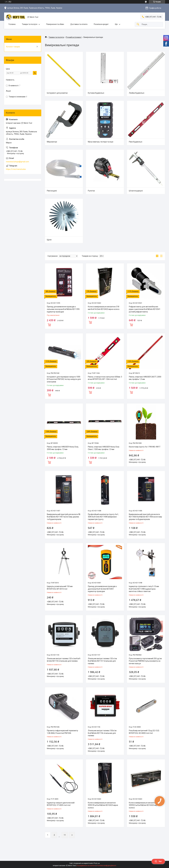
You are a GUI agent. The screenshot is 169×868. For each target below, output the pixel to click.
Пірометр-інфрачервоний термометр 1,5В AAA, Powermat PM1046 (62, 732)
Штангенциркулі (136, 191)
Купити (49, 324)
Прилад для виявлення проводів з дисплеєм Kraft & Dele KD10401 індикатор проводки (102, 589)
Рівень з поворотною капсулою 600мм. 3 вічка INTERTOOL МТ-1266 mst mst (105, 378)
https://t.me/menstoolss (16, 169)
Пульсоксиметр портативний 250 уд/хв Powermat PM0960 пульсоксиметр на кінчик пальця (145, 661)
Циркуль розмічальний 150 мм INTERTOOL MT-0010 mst (60, 588)
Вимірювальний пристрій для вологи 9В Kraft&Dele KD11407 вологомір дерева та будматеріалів (64, 517)
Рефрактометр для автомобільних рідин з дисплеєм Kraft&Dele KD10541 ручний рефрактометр (145, 309)
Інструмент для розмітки (57, 93)
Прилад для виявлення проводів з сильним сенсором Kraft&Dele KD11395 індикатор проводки (63, 309)
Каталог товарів (13, 47)
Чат (158, 861)
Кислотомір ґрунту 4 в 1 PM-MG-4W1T (145, 447)
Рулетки (91, 191)
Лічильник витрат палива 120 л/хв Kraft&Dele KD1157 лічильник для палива (102, 661)
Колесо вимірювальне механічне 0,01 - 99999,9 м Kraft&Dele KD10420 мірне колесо (145, 805)
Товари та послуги (30, 24)
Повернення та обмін (55, 24)
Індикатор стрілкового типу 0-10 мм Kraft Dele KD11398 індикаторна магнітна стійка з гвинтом (144, 589)
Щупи (49, 240)
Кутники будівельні (96, 93)
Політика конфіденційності (106, 866)
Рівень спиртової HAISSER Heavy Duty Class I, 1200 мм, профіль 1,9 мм (104, 448)
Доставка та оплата (79, 24)
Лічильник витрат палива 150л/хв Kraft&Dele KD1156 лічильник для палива (102, 733)
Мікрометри (52, 142)
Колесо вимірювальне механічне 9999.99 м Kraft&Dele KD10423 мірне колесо (103, 805)
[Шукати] (138, 24)
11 (65, 835)
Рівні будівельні (136, 142)
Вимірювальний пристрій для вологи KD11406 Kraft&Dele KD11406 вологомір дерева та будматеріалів (145, 517)
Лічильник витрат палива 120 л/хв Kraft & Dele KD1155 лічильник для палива (64, 660)
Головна (12, 24)
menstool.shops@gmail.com (18, 162)
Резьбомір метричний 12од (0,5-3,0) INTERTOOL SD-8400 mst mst (144, 732)
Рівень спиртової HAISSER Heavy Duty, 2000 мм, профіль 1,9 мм (63, 448)
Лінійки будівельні (137, 93)
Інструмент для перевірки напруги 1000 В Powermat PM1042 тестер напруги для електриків (64, 379)
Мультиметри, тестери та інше (101, 142)
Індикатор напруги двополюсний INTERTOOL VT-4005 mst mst (61, 804)
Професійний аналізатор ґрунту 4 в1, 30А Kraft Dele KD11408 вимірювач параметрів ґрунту (103, 517)
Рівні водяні (52, 191)
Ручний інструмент (74, 37)
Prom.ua (97, 863)
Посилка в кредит (101, 24)
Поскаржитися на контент (86, 866)
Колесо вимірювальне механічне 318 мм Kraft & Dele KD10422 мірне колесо (104, 308)
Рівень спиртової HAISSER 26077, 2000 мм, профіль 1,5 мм (145, 378)
